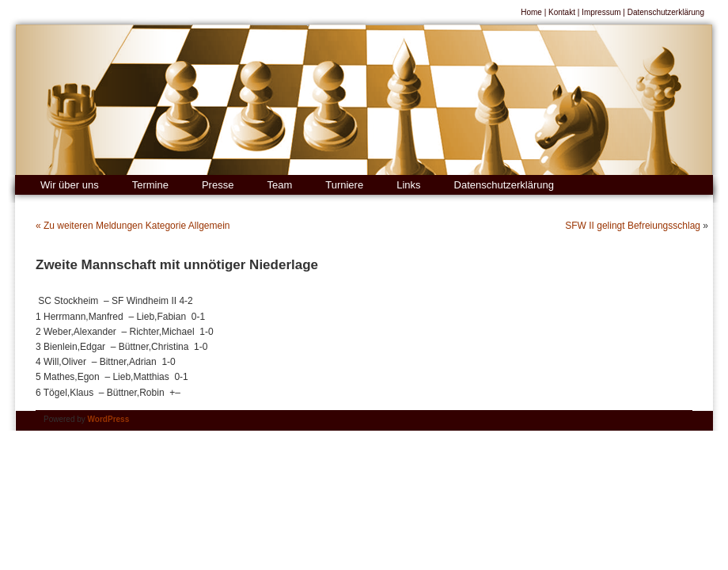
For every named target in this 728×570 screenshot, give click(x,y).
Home (531, 12)
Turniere (344, 185)
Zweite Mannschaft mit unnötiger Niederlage (177, 265)
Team (279, 185)
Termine (150, 185)
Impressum (601, 12)
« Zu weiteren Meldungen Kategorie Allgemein (133, 226)
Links (408, 185)
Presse (218, 185)
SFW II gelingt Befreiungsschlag (633, 226)
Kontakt (562, 12)
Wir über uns (70, 185)
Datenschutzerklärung (666, 12)
